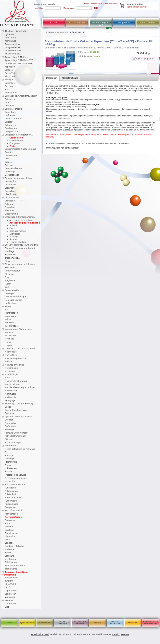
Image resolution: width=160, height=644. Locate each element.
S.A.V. (8, 524)
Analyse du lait (12, 54)
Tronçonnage (11, 578)
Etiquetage (15, 234)
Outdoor (9, 420)
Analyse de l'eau (13, 47)
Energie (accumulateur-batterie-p (21, 248)
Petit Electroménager (15, 436)
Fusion (8, 284)
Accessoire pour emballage (25, 223)
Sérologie (9, 530)
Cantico (116, 634)
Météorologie (11, 368)
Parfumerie (10, 426)
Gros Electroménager (15, 297)
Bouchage (10, 83)
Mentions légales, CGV (101, 24)
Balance (9, 70)
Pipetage (9, 456)
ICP (6, 310)
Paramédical (11, 423)
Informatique (11, 326)
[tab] (52, 78)
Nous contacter (148, 23)
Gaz (7, 287)
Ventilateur (10, 594)
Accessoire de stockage (21, 220)
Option (8, 407)
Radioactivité (11, 504)
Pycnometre (11, 501)
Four (7, 277)
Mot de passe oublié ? (93, 3)
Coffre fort (10, 115)
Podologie (10, 459)
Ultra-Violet (10, 584)
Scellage (14, 237)
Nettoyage (10, 400)
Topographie (11, 569)
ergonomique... (12, 258)
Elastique (9, 210)
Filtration (9, 274)
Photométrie (11, 446)
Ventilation (10, 597)
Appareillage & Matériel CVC (19, 60)
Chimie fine (44, 623)
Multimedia (10, 394)
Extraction (10, 268)
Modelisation (11, 391)
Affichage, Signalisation (17, 31)
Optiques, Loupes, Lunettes (18, 417)
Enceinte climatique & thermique (21, 245)
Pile (7, 452)
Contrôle (9, 152)
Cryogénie (15, 143)
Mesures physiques (14, 365)
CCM (7, 102)
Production (10, 481)
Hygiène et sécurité (115, 622)
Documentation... (13, 198)
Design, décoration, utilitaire (19, 178)
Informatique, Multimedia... (18, 329)
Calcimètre (10, 99)
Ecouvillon (10, 207)
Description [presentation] (52, 78)
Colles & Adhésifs (13, 119)
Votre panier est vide (137, 7)
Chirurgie (9, 106)
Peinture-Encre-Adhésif (16, 433)
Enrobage (10, 251)
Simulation (10, 536)
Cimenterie (10, 112)
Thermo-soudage (18, 242)
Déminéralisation (13, 168)
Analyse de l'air (12, 44)
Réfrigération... (13, 517)
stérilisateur (11, 559)
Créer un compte (110, 3)
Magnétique (11, 352)
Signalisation (11, 533)
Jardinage (10, 339)
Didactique (10, 185)
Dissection (10, 191)
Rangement (11, 507)
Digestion (10, 188)
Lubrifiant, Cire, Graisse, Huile (20, 349)
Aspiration (10, 67)
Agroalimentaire (27, 623)
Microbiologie (11, 375)
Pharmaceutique (13, 443)
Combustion (11, 128)
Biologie (9, 80)
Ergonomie (10, 255)
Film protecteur (12, 271)
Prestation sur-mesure (16, 478)
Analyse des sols (13, 51)
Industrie (9, 323)
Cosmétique (11, 156)
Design (97, 623)
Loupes (8, 345)
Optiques (9, 413)
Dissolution (10, 194)
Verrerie (9, 600)
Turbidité (9, 581)
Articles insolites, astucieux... (19, 63)
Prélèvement (11, 468)
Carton (13, 228)
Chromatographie (14, 109)
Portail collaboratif (40, 634)
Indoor (8, 319)
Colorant (9, 122)
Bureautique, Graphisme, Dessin (21, 96)
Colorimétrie (11, 125)
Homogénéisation (14, 300)
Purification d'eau (13, 498)
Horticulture (11, 303)
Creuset (9, 162)
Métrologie (10, 371)
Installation (10, 336)
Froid (12, 146)
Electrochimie (12, 214)
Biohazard (10, 77)
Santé (9, 623)
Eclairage (9, 204)
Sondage (9, 543)
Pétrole (8, 439)
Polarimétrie (11, 462)
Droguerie (10, 201)
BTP (7, 90)
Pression (9, 472)
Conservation (16, 141)
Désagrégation (12, 175)
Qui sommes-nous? (77, 23)
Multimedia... (11, 397)
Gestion (125, 634)
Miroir (8, 378)
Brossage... (10, 86)
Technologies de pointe (80, 622)
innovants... (11, 332)
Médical (9, 362)
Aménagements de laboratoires (150, 622)
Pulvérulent (10, 494)
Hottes (8, 307)
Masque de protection (16, 358)
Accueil (54, 23)
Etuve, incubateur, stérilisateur (20, 264)
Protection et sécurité (16, 485)
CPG (7, 159)
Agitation (9, 34)
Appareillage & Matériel (17, 57)
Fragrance (10, 280)
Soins (7, 540)
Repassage (10, 520)
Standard (9, 556)
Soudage (14, 239)
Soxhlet (9, 553)
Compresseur (11, 132)
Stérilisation (11, 562)
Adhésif (13, 226)
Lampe (8, 342)
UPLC (7, 587)
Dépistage (10, 172)
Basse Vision (11, 73)
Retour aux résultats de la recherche (65, 32)
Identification (11, 313)
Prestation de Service (15, 475)
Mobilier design (12, 384)
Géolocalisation (12, 290)
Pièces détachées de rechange (20, 449)
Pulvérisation (11, 491)
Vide (7, 607)
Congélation (16, 138)
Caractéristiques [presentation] (70, 78)
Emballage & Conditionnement (20, 217)
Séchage (9, 527)
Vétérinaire (10, 604)
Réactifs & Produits (14, 511)
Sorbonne (10, 549)
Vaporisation (11, 591)
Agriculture (10, 38)
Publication (10, 488)
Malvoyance (11, 355)
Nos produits (124, 23)
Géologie (9, 294)
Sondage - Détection (15, 546)
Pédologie (10, 430)
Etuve (8, 261)
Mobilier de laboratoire (16, 381)
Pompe (8, 465)
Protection (133, 623)
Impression (10, 316)
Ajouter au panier (143, 59)
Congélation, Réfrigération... (19, 135)
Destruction (11, 181)
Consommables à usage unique (20, 149)
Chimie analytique (62, 622)
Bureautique (11, 93)
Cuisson (9, 165)
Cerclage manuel (18, 231)
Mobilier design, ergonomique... (21, 387)
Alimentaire (11, 41)
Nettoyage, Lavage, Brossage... (20, 404)
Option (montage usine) (17, 410)
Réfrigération (11, 514)
